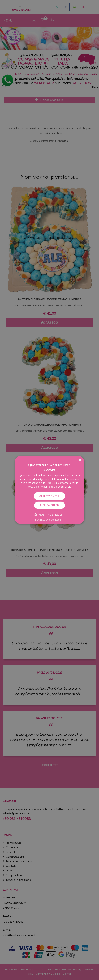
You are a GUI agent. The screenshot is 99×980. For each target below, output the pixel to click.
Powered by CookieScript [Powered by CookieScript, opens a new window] (50, 520)
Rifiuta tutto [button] (49, 505)
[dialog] (49, 490)
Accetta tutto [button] (49, 496)
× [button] (80, 460)
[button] (49, 515)
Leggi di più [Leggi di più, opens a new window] (65, 487)
